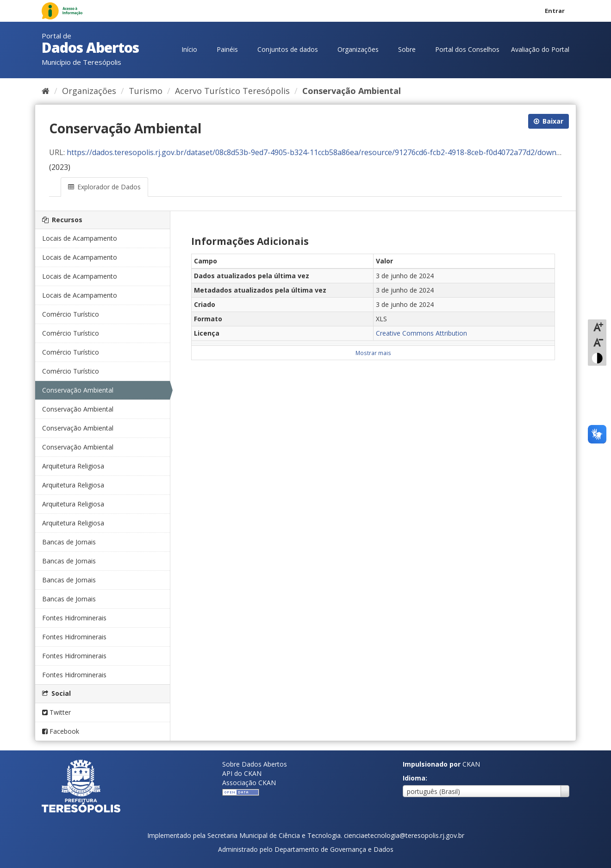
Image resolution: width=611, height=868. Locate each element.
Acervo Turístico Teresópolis (232, 91)
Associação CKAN (249, 783)
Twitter (56, 712)
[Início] (46, 91)
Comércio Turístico (71, 314)
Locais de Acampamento (80, 238)
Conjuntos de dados (288, 49)
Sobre (407, 49)
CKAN (471, 764)
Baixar (549, 121)
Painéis (227, 49)
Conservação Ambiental (352, 91)
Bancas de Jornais (69, 542)
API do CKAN (242, 773)
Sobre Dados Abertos (255, 764)
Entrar (555, 11)
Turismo (146, 91)
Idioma (414, 778)
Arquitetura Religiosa (73, 466)
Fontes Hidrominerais (74, 618)
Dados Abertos (90, 47)
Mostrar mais (373, 353)
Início (189, 49)
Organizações (358, 49)
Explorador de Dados (104, 187)
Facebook (61, 731)
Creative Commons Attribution (421, 333)
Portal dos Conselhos (467, 49)
